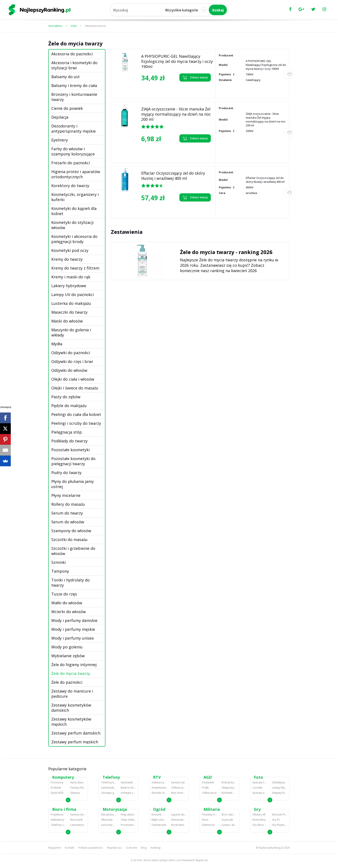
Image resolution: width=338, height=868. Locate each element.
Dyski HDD (57, 793)
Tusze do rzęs (64, 594)
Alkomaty (107, 820)
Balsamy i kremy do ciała (74, 85)
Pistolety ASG (210, 815)
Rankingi (156, 848)
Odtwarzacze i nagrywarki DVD (179, 788)
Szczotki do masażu (69, 539)
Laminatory (77, 825)
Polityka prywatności (91, 848)
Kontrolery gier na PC (260, 820)
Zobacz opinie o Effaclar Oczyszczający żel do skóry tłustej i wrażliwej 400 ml (157, 209)
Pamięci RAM (78, 788)
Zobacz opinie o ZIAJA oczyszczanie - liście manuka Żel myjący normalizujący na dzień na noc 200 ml (160, 152)
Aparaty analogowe (260, 793)
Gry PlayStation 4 (280, 825)
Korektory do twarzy (70, 186)
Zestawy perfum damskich (76, 733)
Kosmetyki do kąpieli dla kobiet (74, 211)
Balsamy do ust (66, 77)
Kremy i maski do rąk (71, 277)
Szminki (59, 562)
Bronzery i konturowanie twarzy (74, 97)
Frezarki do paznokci (71, 163)
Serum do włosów (68, 522)
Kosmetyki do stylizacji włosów (72, 225)
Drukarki (56, 788)
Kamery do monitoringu (78, 815)
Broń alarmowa (229, 815)
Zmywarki (208, 782)
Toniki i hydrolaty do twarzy (70, 583)
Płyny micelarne (66, 495)
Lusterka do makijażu (71, 303)
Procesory (57, 782)
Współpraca (114, 848)
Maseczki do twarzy (69, 312)
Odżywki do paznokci (71, 353)
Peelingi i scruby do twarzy (76, 423)
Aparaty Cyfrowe (260, 782)
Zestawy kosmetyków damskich (71, 708)
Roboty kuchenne (229, 782)
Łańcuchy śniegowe (109, 825)
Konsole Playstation (280, 815)
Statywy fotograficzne (280, 793)
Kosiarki (156, 815)
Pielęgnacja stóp (67, 432)
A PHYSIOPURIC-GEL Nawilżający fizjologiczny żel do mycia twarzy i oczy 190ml (177, 61)
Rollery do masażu (68, 504)
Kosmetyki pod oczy (70, 250)
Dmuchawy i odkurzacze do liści (179, 820)
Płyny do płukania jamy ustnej (73, 484)
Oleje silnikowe (128, 820)
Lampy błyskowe (280, 788)
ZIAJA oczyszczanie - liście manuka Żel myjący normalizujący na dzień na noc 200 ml (176, 114)
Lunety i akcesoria (229, 825)
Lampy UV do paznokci (73, 294)
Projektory (57, 815)
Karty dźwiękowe (78, 782)
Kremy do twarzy (67, 259)
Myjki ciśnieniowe (159, 820)
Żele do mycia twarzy (95, 26)
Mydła (57, 344)
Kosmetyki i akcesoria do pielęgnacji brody (74, 239)
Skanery (75, 793)
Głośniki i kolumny (159, 793)
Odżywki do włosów (69, 370)
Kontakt (70, 848)
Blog (144, 848)
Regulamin (55, 848)
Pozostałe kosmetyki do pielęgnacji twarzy (73, 461)
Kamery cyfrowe (179, 782)
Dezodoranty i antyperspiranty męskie (74, 129)
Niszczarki (77, 820)
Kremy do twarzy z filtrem (75, 268)
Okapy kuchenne (229, 788)
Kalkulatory (57, 820)
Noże (205, 820)
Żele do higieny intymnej (74, 665)
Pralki (205, 788)
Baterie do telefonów (128, 788)
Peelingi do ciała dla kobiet (76, 414)
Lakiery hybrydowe (69, 286)
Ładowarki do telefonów (109, 788)
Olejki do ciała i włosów (73, 379)
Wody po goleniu (67, 647)
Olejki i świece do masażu (75, 388)
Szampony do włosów (71, 531)
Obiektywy (279, 782)
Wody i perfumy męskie (73, 629)
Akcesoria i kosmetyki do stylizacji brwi (74, 65)
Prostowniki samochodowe (128, 825)
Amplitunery (159, 788)
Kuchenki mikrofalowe (229, 793)
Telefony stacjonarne (58, 825)
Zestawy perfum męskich (75, 742)
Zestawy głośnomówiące (109, 793)
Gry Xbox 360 (260, 825)
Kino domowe (179, 793)
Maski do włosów (67, 321)
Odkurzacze (209, 793)
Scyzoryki (227, 820)
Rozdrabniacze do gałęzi (179, 825)
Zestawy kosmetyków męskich (71, 722)
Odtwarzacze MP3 (159, 782)
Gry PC (276, 820)
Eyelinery (60, 140)
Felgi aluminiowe (128, 815)
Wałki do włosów (67, 603)
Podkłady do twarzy (69, 441)
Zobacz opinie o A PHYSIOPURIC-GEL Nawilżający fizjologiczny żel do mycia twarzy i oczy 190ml (160, 89)
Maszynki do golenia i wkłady (71, 332)
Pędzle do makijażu (69, 406)
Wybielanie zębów (68, 656)
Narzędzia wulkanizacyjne (109, 815)
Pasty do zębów (66, 397)
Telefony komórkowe (109, 782)
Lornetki (257, 788)
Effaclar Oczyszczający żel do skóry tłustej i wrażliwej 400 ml (173, 176)
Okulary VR (259, 815)
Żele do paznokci (67, 682)
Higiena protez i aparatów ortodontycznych (76, 174)
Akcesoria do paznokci (72, 54)
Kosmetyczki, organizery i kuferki (75, 197)
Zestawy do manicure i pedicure (72, 694)
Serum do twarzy (67, 513)
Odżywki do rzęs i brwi (72, 361)
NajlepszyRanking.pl (271, 848)
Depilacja (60, 117)
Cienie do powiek (67, 108)
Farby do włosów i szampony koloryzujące (73, 151)
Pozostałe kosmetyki (70, 450)
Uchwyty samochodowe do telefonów (128, 793)
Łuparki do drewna (179, 815)
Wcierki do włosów (69, 612)
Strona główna (55, 26)
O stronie (131, 848)
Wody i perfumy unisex (73, 638)
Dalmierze (208, 825)
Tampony (60, 571)
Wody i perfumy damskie (74, 620)
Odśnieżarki (159, 825)
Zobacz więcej (195, 77)
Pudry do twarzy (66, 473)
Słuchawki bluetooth (128, 782)
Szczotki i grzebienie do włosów (73, 551)
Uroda (74, 26)
